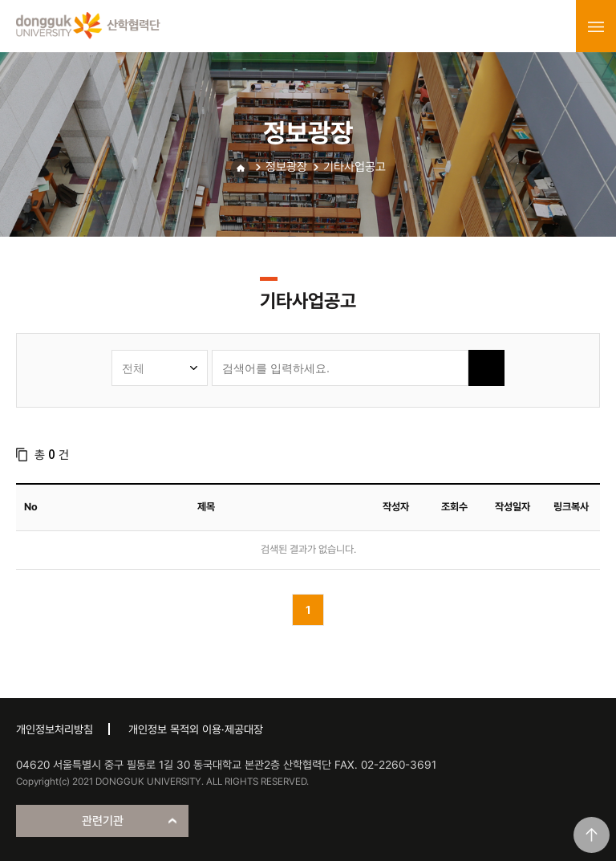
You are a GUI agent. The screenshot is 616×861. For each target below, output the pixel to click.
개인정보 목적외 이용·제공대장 (196, 729)
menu (596, 26)
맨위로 (592, 835)
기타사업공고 (355, 167)
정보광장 (286, 167)
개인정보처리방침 (55, 729)
